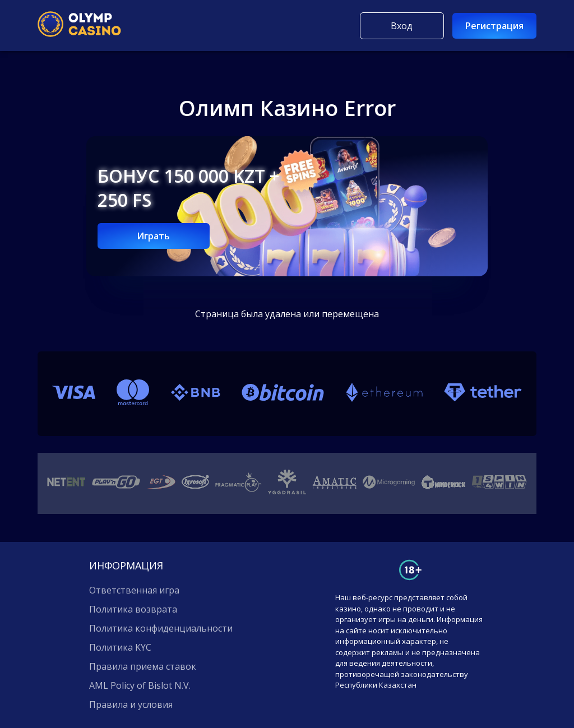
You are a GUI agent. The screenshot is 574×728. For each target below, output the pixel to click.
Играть (153, 236)
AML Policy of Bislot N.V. (140, 685)
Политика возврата (133, 609)
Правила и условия (131, 704)
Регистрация (494, 26)
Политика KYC (120, 647)
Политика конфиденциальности (161, 628)
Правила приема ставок (143, 666)
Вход (402, 26)
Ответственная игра (134, 590)
